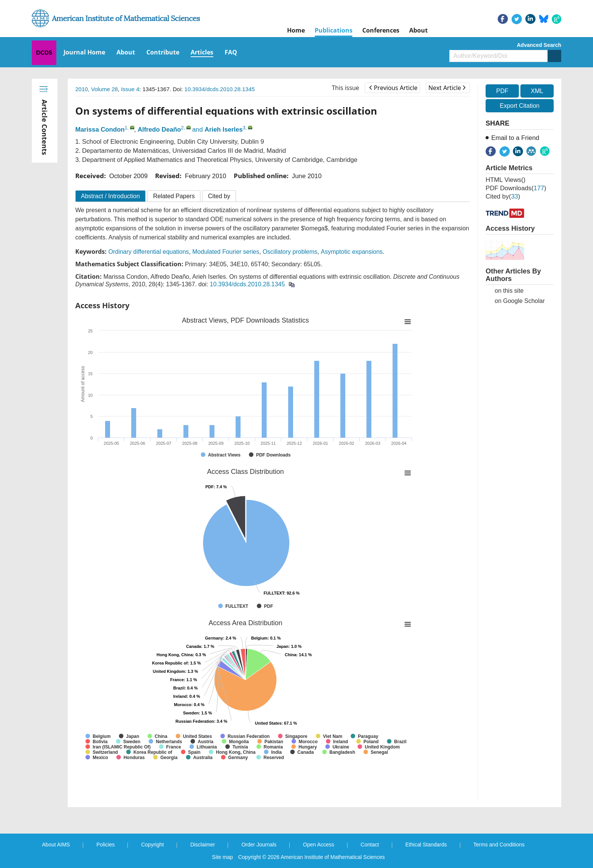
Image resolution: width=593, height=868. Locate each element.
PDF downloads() (516, 188)
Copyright (152, 845)
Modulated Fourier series (226, 252)
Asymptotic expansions (352, 252)
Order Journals (259, 845)
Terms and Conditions (499, 845)
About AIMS (56, 845)
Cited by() (503, 196)
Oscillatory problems (290, 252)
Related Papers (174, 196)
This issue (345, 88)
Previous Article (393, 88)
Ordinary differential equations (148, 252)
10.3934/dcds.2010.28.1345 (220, 89)
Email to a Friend (515, 138)
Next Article (447, 88)
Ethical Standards (426, 845)
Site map (223, 857)
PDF (502, 91)
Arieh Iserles (224, 130)
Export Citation (520, 106)
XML (537, 91)
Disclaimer (203, 845)
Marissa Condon (100, 130)
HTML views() (505, 180)
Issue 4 (130, 89)
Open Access (319, 845)
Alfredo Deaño (159, 130)
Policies (106, 845)
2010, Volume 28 (97, 89)
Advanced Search (539, 45)
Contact (370, 845)
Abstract (110, 196)
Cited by (219, 196)
